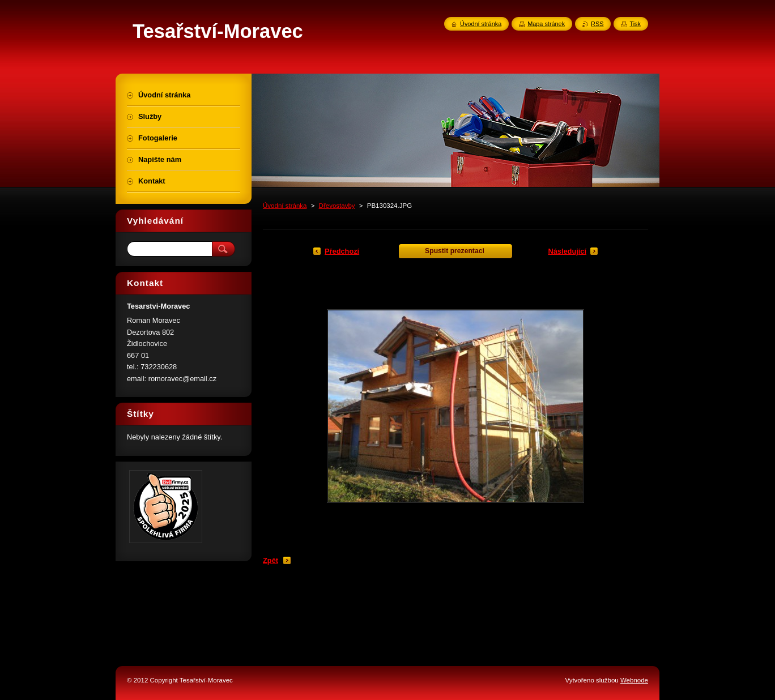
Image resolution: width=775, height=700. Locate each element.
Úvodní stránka (285, 206)
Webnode (634, 680)
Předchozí (342, 251)
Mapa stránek (546, 24)
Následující (567, 251)
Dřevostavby (337, 206)
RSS (597, 24)
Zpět (271, 560)
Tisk (635, 24)
